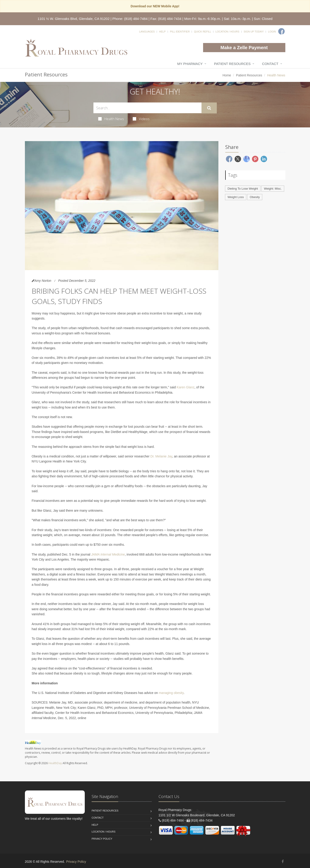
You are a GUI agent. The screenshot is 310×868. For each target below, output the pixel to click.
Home (227, 75)
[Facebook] (281, 31)
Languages (147, 32)
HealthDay (55, 763)
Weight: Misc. (273, 189)
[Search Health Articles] (147, 108)
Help (162, 32)
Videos (141, 119)
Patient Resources (232, 64)
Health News (111, 119)
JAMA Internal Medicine (108, 554)
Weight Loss (236, 197)
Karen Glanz (185, 387)
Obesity (255, 197)
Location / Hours (227, 32)
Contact (270, 64)
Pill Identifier (180, 32)
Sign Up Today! (254, 32)
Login (272, 32)
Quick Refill (203, 32)
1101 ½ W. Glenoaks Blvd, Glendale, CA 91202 (73, 19)
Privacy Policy (102, 839)
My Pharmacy (190, 64)
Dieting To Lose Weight (243, 189)
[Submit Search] (209, 108)
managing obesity (171, 693)
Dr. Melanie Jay (161, 456)
